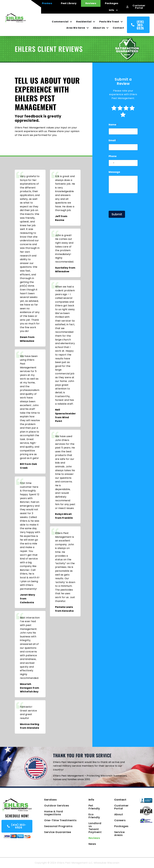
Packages (112, 3)
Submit (117, 214)
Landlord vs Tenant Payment (95, 828)
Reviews (91, 3)
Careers (120, 820)
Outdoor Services (57, 806)
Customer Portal (121, 807)
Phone (113, 156)
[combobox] (112, 163)
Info (114, 10)
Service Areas (119, 834)
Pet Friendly (94, 807)
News (92, 844)
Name (113, 125)
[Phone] (123, 163)
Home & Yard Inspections (54, 813)
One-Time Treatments (60, 820)
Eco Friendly (94, 816)
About (119, 814)
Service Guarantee (58, 832)
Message (114, 172)
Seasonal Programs (58, 826)
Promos (47, 3)
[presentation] (131, 208)
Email (113, 140)
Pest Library (69, 3)
